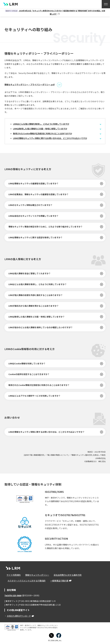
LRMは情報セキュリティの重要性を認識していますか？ (33, 183)
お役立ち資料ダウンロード (19, 616)
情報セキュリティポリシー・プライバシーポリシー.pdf (30, 85)
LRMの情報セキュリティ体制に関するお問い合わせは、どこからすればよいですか (50, 138)
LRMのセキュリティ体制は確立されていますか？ (30, 205)
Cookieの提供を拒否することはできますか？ (29, 374)
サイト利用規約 (12, 575)
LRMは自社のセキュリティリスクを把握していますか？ (33, 216)
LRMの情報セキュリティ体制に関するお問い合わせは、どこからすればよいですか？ (46, 432)
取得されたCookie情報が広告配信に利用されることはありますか (43, 134)
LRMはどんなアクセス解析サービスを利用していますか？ (34, 396)
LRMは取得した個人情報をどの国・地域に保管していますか (40, 129)
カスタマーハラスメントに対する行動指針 (25, 580)
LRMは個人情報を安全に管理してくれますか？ (30, 273)
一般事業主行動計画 (57, 580)
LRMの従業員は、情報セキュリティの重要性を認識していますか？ (38, 194)
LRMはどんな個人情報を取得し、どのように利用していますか (41, 124)
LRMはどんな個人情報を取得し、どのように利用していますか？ (38, 284)
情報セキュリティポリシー (35, 575)
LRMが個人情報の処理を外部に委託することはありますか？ (36, 295)
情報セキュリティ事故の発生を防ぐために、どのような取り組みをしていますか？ (45, 227)
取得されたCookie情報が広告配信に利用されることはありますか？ (39, 385)
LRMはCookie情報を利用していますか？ (27, 363)
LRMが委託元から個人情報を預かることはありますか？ (34, 306)
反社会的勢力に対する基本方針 (64, 575)
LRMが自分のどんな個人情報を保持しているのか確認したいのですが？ (41, 327)
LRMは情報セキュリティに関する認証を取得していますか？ (35, 237)
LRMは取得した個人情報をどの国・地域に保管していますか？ (37, 317)
